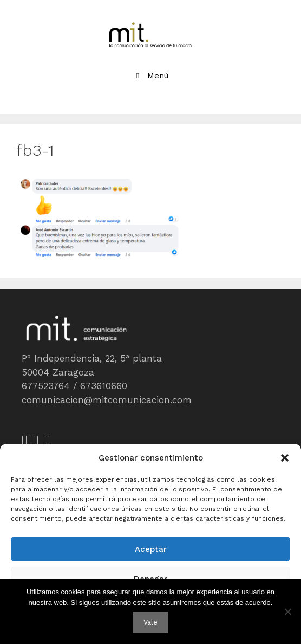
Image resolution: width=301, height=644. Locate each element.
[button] (285, 458)
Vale (150, 622)
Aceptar (151, 549)
